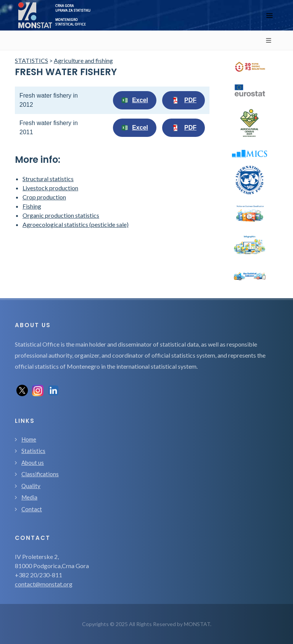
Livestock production (50, 188)
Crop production (44, 197)
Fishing (32, 206)
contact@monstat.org (44, 584)
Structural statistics (48, 179)
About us (33, 463)
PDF (184, 100)
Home (29, 439)
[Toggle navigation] (269, 15)
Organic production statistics (61, 215)
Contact (32, 509)
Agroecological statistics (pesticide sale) (76, 224)
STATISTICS (31, 60)
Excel (135, 100)
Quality (31, 486)
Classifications (40, 474)
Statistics (33, 451)
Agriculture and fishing (83, 60)
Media (29, 497)
